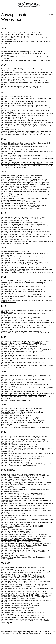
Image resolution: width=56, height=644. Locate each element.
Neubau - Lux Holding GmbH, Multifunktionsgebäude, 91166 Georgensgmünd (23, 568)
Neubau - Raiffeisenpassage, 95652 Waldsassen (19, 586)
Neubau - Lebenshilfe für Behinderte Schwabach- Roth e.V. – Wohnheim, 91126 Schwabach (27, 311)
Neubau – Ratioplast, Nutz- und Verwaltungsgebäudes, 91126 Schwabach (28, 162)
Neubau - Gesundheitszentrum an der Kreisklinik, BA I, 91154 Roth (25, 490)
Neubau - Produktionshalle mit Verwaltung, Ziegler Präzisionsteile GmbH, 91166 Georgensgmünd (27, 516)
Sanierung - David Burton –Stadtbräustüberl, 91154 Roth (21, 343)
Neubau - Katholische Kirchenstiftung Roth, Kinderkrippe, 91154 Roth (26, 262)
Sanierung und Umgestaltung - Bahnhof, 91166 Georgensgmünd (24, 585)
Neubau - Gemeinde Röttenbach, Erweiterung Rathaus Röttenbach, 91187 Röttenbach (28, 127)
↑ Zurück (51, 15)
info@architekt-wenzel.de (24, 633)
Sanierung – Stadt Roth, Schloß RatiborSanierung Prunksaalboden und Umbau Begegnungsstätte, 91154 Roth (27, 270)
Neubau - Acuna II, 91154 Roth (12, 129)
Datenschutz (39, 633)
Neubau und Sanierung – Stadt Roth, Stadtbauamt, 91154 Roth (24, 395)
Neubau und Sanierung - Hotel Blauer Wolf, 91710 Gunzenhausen (25, 535)
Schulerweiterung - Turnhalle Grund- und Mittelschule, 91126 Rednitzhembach (23, 553)
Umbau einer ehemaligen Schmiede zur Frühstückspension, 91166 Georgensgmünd (25, 622)
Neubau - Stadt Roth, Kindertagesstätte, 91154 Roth (20, 260)
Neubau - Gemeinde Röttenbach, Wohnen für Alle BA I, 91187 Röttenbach (28, 122)
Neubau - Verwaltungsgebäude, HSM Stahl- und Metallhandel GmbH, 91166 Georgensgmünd (26, 601)
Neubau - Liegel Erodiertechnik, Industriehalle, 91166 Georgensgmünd (26, 72)
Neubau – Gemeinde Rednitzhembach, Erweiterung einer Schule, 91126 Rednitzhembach (27, 389)
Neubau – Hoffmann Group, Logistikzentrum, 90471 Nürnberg (23, 440)
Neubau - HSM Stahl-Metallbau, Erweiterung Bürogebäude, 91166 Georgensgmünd (25, 254)
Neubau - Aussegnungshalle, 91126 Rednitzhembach (20, 540)
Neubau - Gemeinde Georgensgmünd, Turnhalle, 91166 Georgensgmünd (27, 164)
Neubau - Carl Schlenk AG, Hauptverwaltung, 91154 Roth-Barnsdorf (25, 581)
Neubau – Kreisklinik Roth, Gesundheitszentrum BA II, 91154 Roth (25, 428)
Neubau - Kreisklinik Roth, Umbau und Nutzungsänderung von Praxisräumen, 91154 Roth (23, 258)
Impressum (49, 633)
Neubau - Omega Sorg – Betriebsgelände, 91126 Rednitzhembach (25, 219)
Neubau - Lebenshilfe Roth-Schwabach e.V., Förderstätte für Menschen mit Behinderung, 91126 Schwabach (27, 166)
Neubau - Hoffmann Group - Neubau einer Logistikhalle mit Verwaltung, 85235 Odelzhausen (27, 301)
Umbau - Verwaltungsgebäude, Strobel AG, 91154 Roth (21, 542)
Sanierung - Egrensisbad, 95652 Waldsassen (17, 529)
